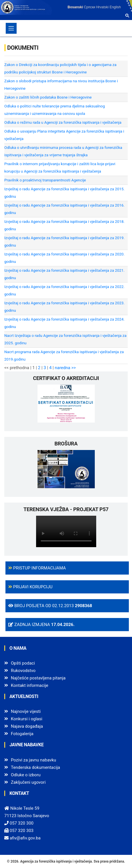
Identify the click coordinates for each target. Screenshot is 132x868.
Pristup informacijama (37, 568)
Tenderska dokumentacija (36, 767)
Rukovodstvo (23, 671)
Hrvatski (102, 7)
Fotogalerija (22, 734)
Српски (90, 7)
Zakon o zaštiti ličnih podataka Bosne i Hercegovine (48, 97)
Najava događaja (27, 726)
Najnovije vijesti (26, 711)
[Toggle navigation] (11, 28)
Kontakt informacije (30, 685)
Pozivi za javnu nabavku (34, 760)
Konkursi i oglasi (27, 719)
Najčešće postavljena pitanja (38, 678)
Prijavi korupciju (30, 587)
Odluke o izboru (26, 775)
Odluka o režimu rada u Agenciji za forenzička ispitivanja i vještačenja (63, 122)
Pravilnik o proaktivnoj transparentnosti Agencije (45, 180)
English (115, 7)
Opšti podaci (23, 663)
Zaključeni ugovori (28, 782)
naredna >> (65, 368)
